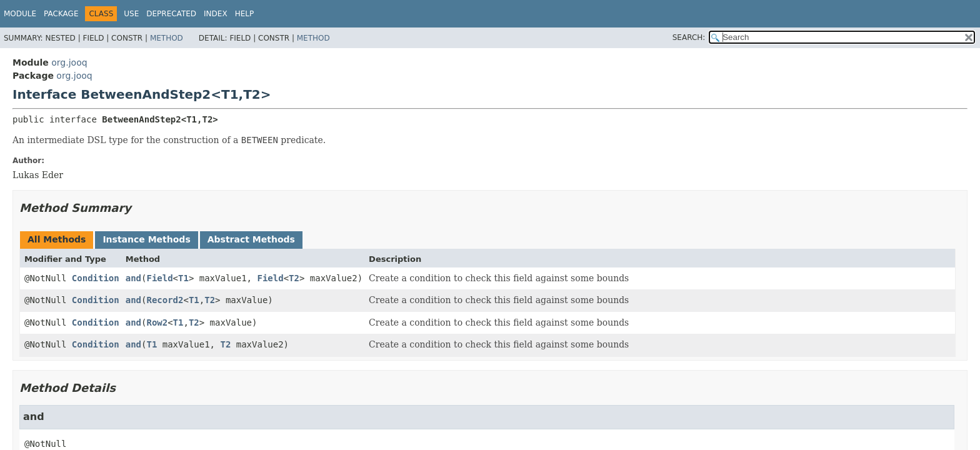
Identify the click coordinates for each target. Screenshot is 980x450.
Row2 (157, 322)
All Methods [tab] (57, 239)
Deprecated (171, 14)
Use (131, 14)
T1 (183, 278)
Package (61, 14)
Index (216, 14)
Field (159, 278)
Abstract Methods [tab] (251, 239)
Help (245, 14)
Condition (96, 278)
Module (20, 14)
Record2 (165, 300)
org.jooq (69, 62)
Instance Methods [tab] (146, 239)
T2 (294, 278)
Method (167, 38)
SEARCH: (689, 37)
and (133, 278)
